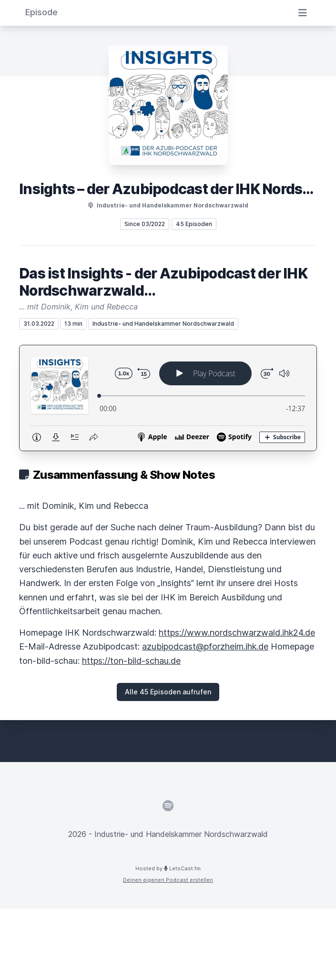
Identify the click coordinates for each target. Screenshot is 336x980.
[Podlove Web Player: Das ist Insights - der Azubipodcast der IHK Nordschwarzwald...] (168, 398)
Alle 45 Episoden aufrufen (168, 692)
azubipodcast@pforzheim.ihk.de (205, 646)
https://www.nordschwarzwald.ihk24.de (237, 633)
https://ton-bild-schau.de (131, 661)
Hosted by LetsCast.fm (168, 868)
